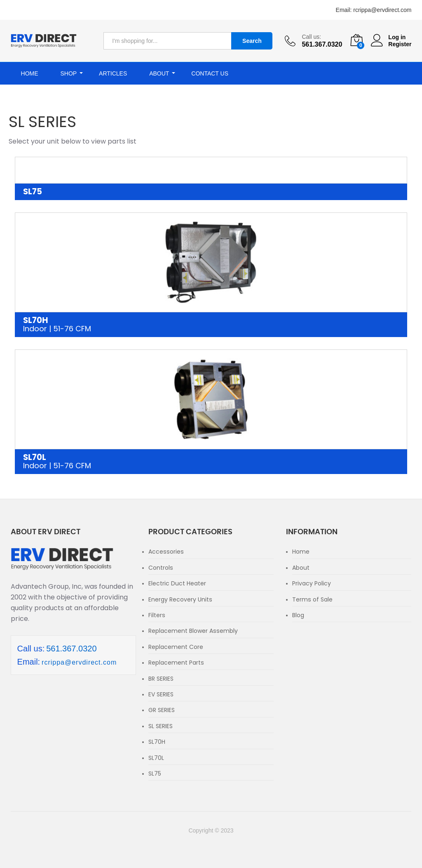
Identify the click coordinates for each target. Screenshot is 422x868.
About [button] (159, 73)
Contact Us (210, 73)
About (301, 568)
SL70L (211, 462)
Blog (298, 615)
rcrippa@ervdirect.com (382, 10)
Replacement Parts (176, 663)
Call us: (311, 37)
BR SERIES (161, 679)
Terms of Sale (312, 599)
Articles (113, 73)
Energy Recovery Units (180, 599)
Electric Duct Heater (177, 583)
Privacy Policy (312, 583)
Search (252, 41)
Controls (161, 568)
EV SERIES (161, 694)
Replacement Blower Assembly (193, 631)
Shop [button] (68, 73)
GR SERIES (162, 710)
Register (400, 44)
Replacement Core (176, 647)
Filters (157, 615)
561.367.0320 (71, 649)
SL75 (33, 192)
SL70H (211, 325)
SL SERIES (161, 726)
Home (30, 73)
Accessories (166, 552)
